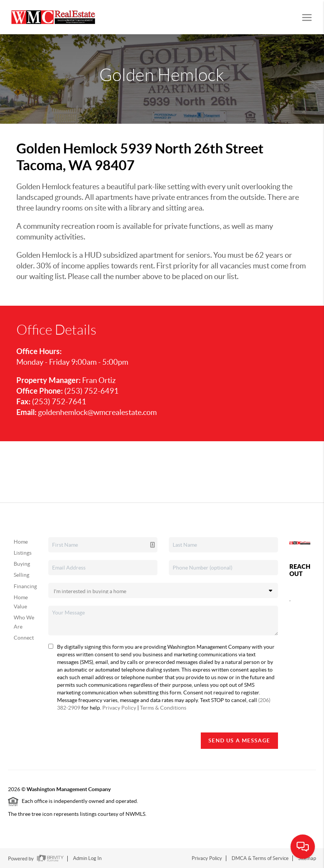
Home (21, 542)
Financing (25, 586)
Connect (24, 638)
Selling (21, 575)
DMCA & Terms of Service (260, 858)
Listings (23, 553)
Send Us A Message (239, 740)
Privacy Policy (119, 708)
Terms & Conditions (163, 708)
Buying (22, 564)
